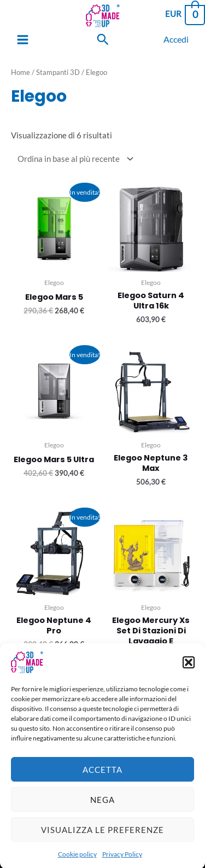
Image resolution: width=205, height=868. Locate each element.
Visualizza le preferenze (102, 841)
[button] (189, 674)
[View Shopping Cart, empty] (184, 14)
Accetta (102, 781)
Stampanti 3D (58, 72)
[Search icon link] (103, 39)
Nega (102, 811)
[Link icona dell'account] (176, 39)
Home (20, 72)
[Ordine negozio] (73, 159)
